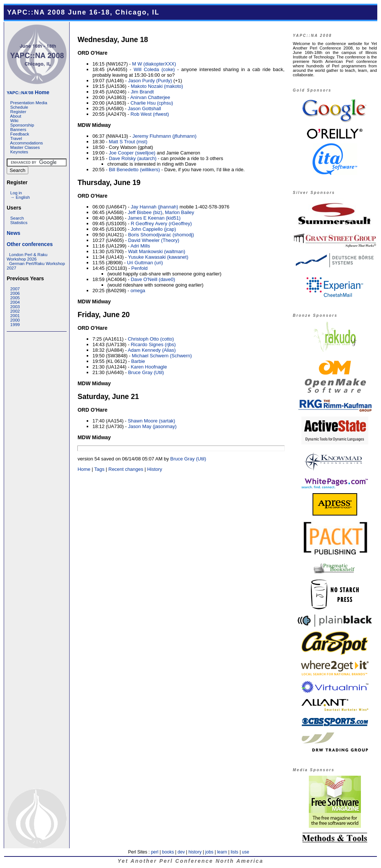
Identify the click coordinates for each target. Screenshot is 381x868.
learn (222, 852)
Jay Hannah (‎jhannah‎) (154, 207)
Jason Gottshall (144, 108)
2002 (15, 311)
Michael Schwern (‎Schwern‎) (162, 356)
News (14, 233)
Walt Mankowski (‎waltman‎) (157, 251)
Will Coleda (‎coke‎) (154, 69)
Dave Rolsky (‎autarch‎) (132, 158)
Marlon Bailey (179, 212)
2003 (15, 307)
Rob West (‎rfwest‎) (150, 114)
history (195, 852)
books (168, 852)
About (16, 116)
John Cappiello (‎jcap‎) (153, 229)
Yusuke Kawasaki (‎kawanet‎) (158, 257)
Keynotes (19, 152)
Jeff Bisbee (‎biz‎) (145, 212)
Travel (16, 138)
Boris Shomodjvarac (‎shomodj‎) (161, 235)
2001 (15, 316)
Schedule (19, 107)
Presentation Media (29, 103)
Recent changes (126, 469)
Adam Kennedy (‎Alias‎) (152, 350)
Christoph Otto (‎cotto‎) (151, 339)
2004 (15, 302)
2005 (15, 298)
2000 (15, 320)
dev (181, 852)
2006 (15, 293)
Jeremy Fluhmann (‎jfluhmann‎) (164, 136)
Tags (99, 469)
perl (155, 852)
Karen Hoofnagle (149, 367)
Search (17, 218)
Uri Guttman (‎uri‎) (145, 263)
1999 (15, 325)
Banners (18, 130)
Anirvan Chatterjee (150, 97)
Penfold (140, 268)
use (245, 852)
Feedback (20, 134)
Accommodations (26, 143)
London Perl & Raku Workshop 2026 (27, 257)
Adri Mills (140, 246)
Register (18, 112)
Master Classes (25, 147)
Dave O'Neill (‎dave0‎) (153, 279)
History (154, 469)
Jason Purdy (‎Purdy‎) (150, 81)
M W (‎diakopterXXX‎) (154, 64)
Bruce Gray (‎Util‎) (146, 372)
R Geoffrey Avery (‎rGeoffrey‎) (161, 224)
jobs (209, 852)
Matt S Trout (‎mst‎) (128, 142)
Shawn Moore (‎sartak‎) (151, 421)
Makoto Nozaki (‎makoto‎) (157, 86)
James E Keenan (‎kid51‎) (154, 218)
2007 (15, 289)
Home (28, 92)
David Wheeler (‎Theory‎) (154, 240)
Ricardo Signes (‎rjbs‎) (153, 344)
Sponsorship (22, 125)
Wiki (15, 121)
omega (138, 291)
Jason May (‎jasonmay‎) (152, 426)
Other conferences (30, 244)
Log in (16, 193)
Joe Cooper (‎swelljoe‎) (132, 153)
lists (235, 852)
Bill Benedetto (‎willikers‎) (134, 170)
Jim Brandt (142, 92)
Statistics (19, 223)
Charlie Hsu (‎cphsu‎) (152, 103)
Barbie (138, 361)
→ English (20, 197)
